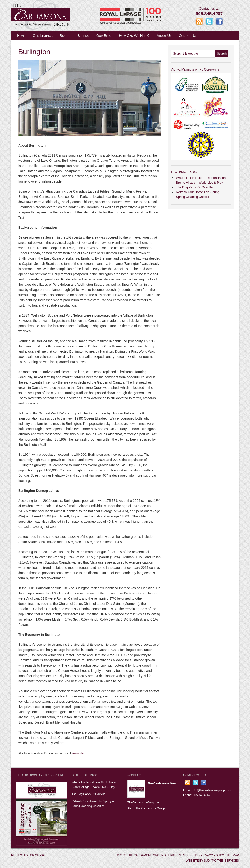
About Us (164, 36)
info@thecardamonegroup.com (211, 790)
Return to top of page (29, 855)
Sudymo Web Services (221, 861)
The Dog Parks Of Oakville (194, 187)
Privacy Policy (212, 855)
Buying (65, 36)
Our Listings (43, 36)
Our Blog (104, 36)
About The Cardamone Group (146, 808)
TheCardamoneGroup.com (144, 802)
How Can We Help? (134, 36)
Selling (83, 36)
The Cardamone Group (59, 15)
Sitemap (233, 855)
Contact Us (188, 36)
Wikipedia (78, 753)
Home (21, 36)
